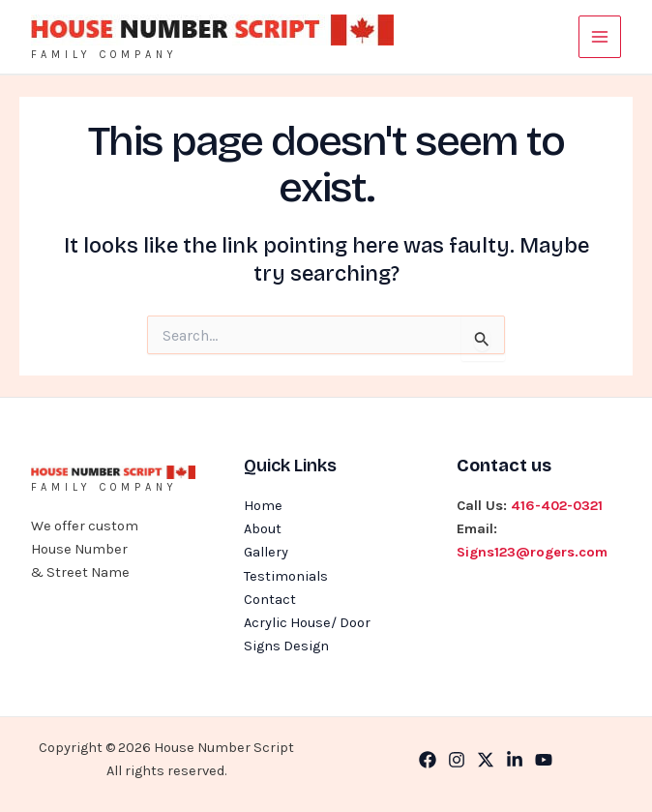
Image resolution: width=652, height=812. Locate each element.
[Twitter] (486, 760)
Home (263, 506)
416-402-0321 (557, 506)
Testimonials (286, 576)
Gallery (266, 552)
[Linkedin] (515, 760)
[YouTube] (544, 760)
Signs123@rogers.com (532, 552)
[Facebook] (428, 760)
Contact (270, 600)
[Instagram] (457, 760)
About (263, 529)
